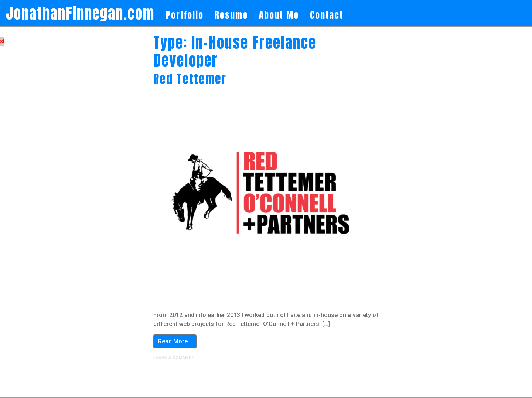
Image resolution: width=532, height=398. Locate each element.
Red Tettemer (190, 79)
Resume (231, 15)
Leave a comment (174, 358)
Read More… (175, 341)
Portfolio (185, 15)
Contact (327, 15)
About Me (279, 15)
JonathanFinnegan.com (80, 13)
